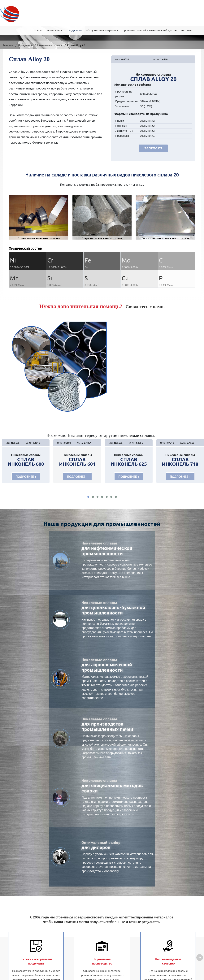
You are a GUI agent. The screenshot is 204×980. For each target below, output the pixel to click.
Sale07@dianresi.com (168, 905)
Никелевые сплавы (50, 45)
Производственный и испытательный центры (150, 15)
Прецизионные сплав (76, 915)
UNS (117, 59)
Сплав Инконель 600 (26, 462)
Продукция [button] (73, 15)
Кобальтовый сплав (75, 930)
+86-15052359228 (183, 890)
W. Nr (156, 59)
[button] (88, 498)
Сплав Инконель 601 (77, 462)
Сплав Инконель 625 (129, 462)
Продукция (25, 45)
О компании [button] (53, 15)
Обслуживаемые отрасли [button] (101, 15)
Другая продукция (74, 922)
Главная (37, 15)
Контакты (186, 15)
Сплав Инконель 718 (180, 462)
